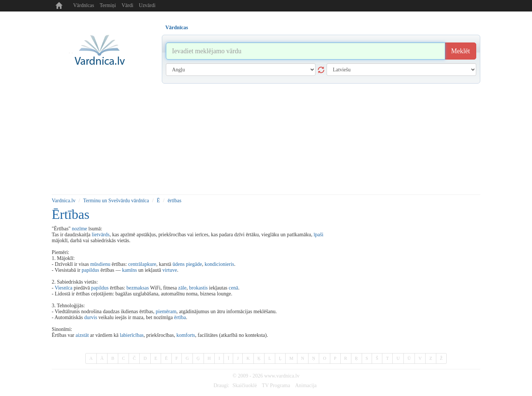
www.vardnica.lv (282, 376)
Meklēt (461, 51)
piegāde (194, 264)
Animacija (306, 385)
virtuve (170, 270)
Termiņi (108, 5)
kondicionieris (219, 264)
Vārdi (127, 5)
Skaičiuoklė (245, 385)
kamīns (129, 270)
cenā (233, 288)
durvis (91, 317)
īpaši (318, 235)
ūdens (179, 264)
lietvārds (100, 235)
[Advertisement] (266, 139)
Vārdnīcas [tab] (177, 28)
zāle (182, 288)
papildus (90, 270)
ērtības (175, 201)
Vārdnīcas (84, 5)
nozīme (80, 229)
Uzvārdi (147, 5)
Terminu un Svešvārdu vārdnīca (116, 201)
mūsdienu (100, 264)
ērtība (180, 317)
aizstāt (82, 335)
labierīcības (132, 335)
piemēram (166, 312)
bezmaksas (138, 288)
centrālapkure (142, 264)
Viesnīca (64, 288)
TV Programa (276, 385)
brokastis (199, 288)
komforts (186, 335)
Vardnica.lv (64, 201)
